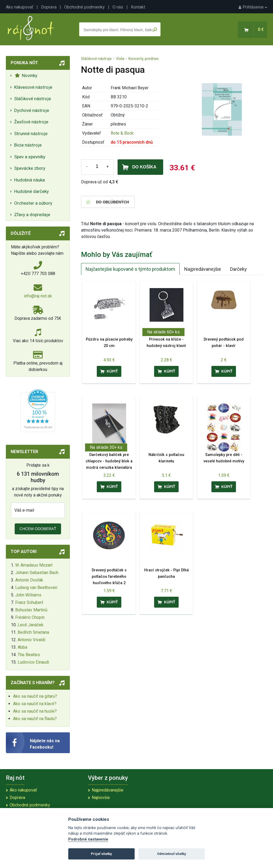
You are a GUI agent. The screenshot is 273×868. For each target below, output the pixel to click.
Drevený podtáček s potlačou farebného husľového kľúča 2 (109, 577)
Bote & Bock (122, 133)
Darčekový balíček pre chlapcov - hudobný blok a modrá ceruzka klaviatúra (109, 461)
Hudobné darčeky (31, 191)
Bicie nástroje (28, 145)
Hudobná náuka (29, 180)
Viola (120, 59)
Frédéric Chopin (30, 617)
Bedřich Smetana (33, 632)
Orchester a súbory (33, 203)
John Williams (28, 595)
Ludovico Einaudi (33, 662)
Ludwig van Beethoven (36, 588)
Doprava (49, 7)
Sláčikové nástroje (33, 99)
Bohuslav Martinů (31, 610)
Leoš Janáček (31, 625)
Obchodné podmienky (85, 7)
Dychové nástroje (32, 110)
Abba (22, 647)
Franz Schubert (29, 602)
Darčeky (238, 269)
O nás (118, 7)
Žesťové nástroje (31, 122)
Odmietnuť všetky (172, 854)
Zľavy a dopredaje (32, 215)
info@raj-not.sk (38, 296)
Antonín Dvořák (29, 580)
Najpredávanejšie (203, 269)
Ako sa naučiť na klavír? (35, 704)
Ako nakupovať (20, 7)
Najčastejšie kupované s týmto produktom (130, 269)
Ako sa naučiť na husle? (35, 711)
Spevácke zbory (30, 168)
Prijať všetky (101, 854)
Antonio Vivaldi (31, 640)
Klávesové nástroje (33, 87)
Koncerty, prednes (144, 59)
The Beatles (29, 655)
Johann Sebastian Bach (37, 573)
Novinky (26, 75)
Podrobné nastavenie (88, 839)
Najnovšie (101, 798)
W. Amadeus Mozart (34, 565)
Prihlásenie (253, 7)
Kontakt (138, 7)
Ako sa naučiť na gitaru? (35, 696)
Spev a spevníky (30, 157)
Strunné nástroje (31, 134)
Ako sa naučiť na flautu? (35, 719)
